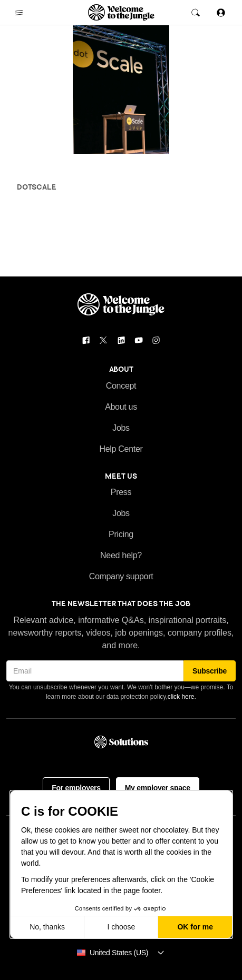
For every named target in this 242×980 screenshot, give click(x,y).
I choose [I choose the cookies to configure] (121, 927)
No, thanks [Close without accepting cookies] (47, 927)
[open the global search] (196, 13)
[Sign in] (221, 12)
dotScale (36, 187)
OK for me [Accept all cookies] (195, 927)
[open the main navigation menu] (19, 13)
